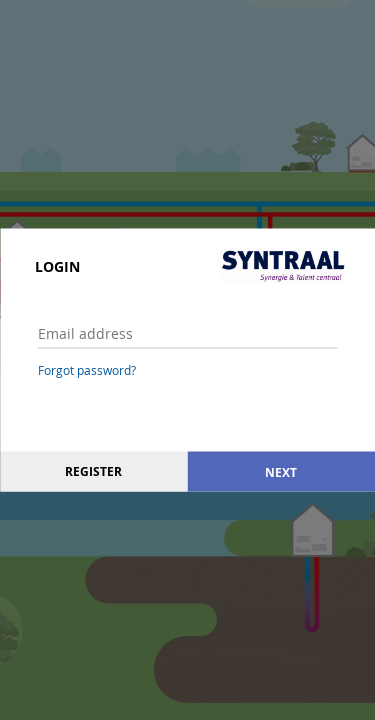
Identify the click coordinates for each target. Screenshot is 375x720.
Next (281, 471)
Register (93, 471)
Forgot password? (87, 370)
